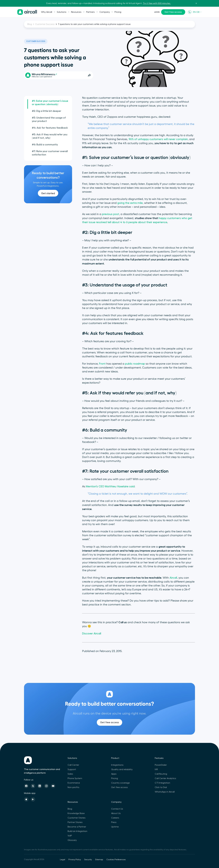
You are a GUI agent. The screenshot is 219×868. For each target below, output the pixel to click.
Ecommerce (74, 783)
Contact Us (117, 809)
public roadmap (135, 364)
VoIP (70, 836)
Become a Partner (77, 827)
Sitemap (99, 860)
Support (72, 769)
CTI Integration (162, 783)
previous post (111, 214)
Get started (48, 193)
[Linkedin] (40, 786)
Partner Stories (75, 822)
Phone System (75, 778)
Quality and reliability (122, 769)
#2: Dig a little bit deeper (47, 111)
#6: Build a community (45, 145)
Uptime (115, 827)
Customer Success (45, 24)
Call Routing (161, 774)
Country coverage (120, 783)
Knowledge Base (76, 813)
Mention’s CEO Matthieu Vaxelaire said (110, 486)
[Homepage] (27, 12)
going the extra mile (130, 203)
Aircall (173, 578)
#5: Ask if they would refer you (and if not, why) (50, 136)
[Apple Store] (26, 799)
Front (102, 364)
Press (114, 822)
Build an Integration (77, 831)
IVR (156, 769)
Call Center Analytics (165, 778)
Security (88, 860)
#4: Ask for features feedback (50, 128)
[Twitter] (33, 786)
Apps (114, 774)
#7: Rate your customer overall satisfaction (50, 153)
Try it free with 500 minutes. (157, 3)
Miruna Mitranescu (44, 74)
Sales (70, 774)
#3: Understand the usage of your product (49, 119)
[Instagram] (46, 786)
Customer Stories (77, 818)
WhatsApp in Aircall (165, 792)
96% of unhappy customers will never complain (158, 139)
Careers (115, 818)
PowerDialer (161, 765)
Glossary (72, 840)
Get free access (173, 12)
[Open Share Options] (89, 75)
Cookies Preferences (116, 860)
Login (157, 12)
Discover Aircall (92, 634)
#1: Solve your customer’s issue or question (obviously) (50, 103)
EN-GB (197, 12)
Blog (30, 24)
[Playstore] (33, 799)
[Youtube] (53, 786)
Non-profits (73, 787)
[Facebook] (26, 786)
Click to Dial (161, 787)
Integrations (117, 765)
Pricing (118, 12)
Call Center (73, 765)
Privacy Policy (75, 860)
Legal (63, 860)
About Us (116, 813)
